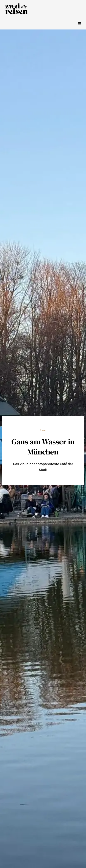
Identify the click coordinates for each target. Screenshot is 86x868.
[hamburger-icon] (79, 24)
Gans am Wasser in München (43, 447)
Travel (43, 430)
